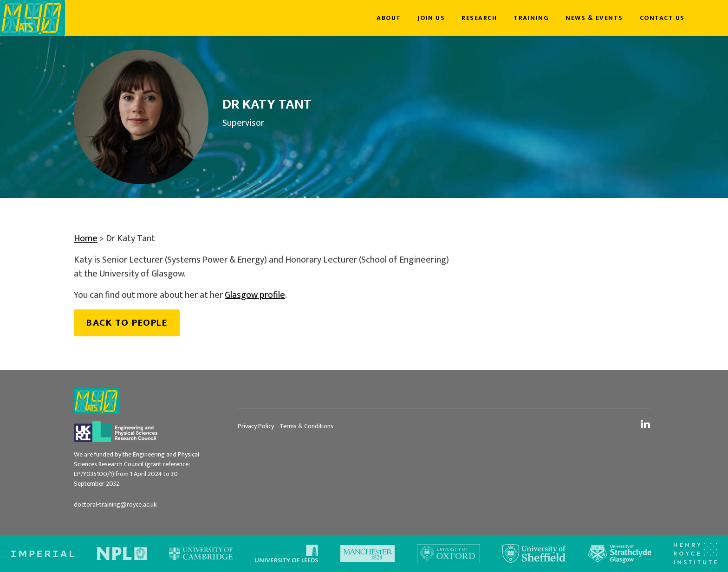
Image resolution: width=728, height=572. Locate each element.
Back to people (127, 323)
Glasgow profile (255, 295)
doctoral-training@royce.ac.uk (115, 505)
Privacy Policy (256, 426)
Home (86, 238)
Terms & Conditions (306, 426)
